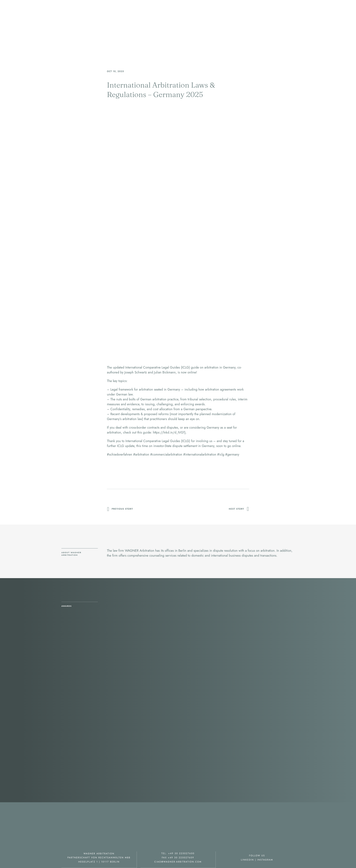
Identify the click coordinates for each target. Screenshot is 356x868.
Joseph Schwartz (136, 372)
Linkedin (247, 860)
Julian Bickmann (165, 372)
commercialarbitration (166, 454)
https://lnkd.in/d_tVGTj (169, 432)
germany (232, 454)
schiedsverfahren (120, 454)
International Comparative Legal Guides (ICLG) (158, 367)
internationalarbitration (200, 454)
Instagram (265, 860)
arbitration (141, 454)
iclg (221, 454)
